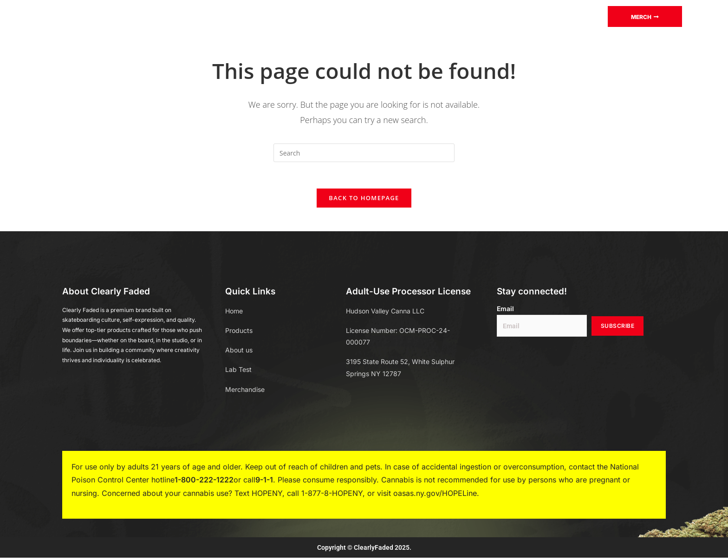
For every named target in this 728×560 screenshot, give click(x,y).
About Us (453, 16)
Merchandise (394, 16)
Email (505, 311)
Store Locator (515, 16)
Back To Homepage (364, 200)
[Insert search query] (364, 153)
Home (193, 16)
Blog (343, 16)
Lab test (300, 16)
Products (244, 16)
